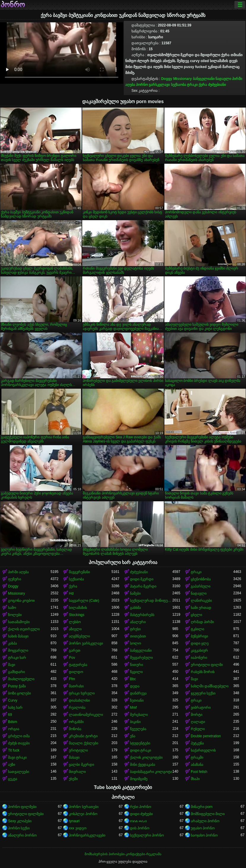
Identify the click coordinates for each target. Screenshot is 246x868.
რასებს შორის (203, 672)
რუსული (198, 729)
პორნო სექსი (19, 828)
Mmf (133, 708)
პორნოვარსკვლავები (87, 835)
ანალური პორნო (22, 835)
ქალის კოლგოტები (146, 757)
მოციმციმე (139, 779)
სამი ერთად (201, 608)
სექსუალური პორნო (147, 835)
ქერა (203, 85)
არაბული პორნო (205, 821)
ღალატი (198, 722)
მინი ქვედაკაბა (143, 765)
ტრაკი (192, 85)
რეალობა (77, 708)
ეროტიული (78, 750)
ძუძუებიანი (217, 85)
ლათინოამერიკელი (86, 715)
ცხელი (196, 615)
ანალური (138, 622)
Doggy (167, 79)
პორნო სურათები (84, 807)
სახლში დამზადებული (210, 686)
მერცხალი (139, 715)
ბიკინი (135, 722)
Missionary (183, 79)
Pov (72, 658)
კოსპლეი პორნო (83, 814)
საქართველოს (203, 750)
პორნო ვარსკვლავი (153, 85)
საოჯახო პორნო (204, 835)
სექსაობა (178, 85)
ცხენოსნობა (201, 579)
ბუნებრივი (199, 636)
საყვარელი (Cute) (84, 601)
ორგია (14, 729)
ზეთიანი (137, 700)
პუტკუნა (197, 743)
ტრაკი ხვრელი (82, 693)
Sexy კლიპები (20, 821)
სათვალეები (19, 772)
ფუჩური (15, 579)
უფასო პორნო (203, 828)
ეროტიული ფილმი (207, 665)
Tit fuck (14, 750)
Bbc (133, 679)
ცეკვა (13, 779)
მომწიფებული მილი (208, 814)
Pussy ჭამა (17, 686)
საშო (12, 608)
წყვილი (136, 672)
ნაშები (135, 593)
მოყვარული (18, 650)
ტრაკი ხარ (17, 658)
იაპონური (199, 658)
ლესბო (75, 622)
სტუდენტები (140, 743)
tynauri (74, 821)
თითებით (138, 636)
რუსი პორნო (141, 807)
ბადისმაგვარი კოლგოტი (151, 772)
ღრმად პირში (202, 622)
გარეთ (75, 650)
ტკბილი (197, 629)
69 (10, 715)
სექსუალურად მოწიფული (151, 601)
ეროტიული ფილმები (26, 814)
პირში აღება (18, 572)
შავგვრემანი (79, 572)
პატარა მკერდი (143, 586)
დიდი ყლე (200, 643)
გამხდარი (16, 672)
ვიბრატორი (201, 708)
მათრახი (76, 686)
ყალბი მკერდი (81, 765)
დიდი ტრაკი (141, 750)
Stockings (77, 615)
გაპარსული (201, 586)
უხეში (73, 779)
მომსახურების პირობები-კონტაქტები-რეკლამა (123, 854)
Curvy (13, 700)
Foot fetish (199, 772)
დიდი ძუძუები (141, 814)
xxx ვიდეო (77, 828)
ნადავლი (223, 79)
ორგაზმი (76, 722)
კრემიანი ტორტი (83, 736)
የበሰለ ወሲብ (138, 821)
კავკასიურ (199, 650)
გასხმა (135, 608)
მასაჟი (74, 757)
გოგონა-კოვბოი (21, 601)
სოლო (135, 643)
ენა (133, 736)
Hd (71, 593)
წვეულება (138, 729)
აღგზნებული (79, 636)
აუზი (12, 765)
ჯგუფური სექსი (203, 693)
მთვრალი (77, 772)
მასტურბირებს (142, 615)
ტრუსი (135, 629)
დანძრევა (138, 693)
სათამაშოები (19, 622)
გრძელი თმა (19, 736)
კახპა (12, 643)
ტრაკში (197, 757)
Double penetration (206, 736)
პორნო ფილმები (22, 807)
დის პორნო (140, 828)
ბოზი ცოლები (19, 693)
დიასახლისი (79, 700)
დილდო (76, 672)
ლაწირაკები (201, 601)
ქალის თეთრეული (24, 629)
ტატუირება (78, 665)
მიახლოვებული (21, 679)
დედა (135, 686)
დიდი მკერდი (142, 579)
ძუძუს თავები (19, 743)
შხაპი (195, 779)
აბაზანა (197, 765)
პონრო (13, 5)
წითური (137, 665)
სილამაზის (78, 608)
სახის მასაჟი (18, 636)
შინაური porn (202, 807)
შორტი (197, 715)
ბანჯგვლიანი (204, 79)
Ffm (72, 679)
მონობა (75, 729)
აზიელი (75, 629)
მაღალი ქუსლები (83, 743)
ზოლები (15, 615)
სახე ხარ (15, 708)
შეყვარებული (141, 658)
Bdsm (13, 722)
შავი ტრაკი (17, 757)
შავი (12, 665)
